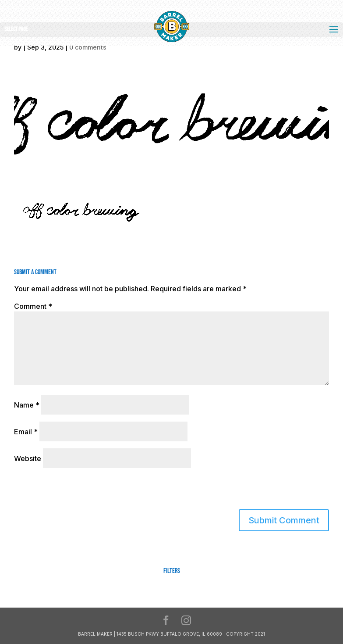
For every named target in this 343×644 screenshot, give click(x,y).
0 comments (88, 47)
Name (27, 405)
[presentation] (74, 490)
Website (28, 458)
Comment (33, 306)
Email (26, 432)
